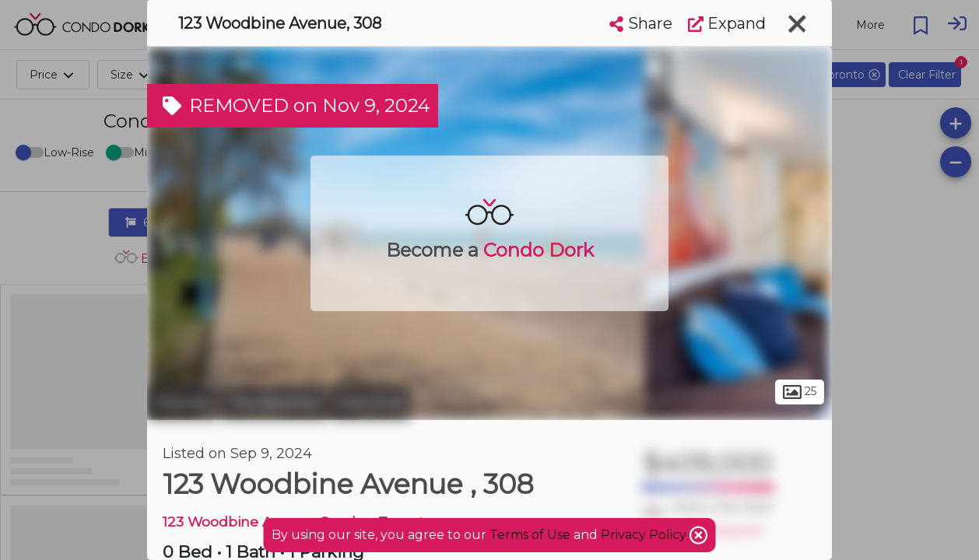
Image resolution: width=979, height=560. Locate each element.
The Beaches (274, 403)
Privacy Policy (645, 535)
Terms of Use (530, 535)
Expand (727, 23)
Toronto (182, 403)
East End (370, 403)
